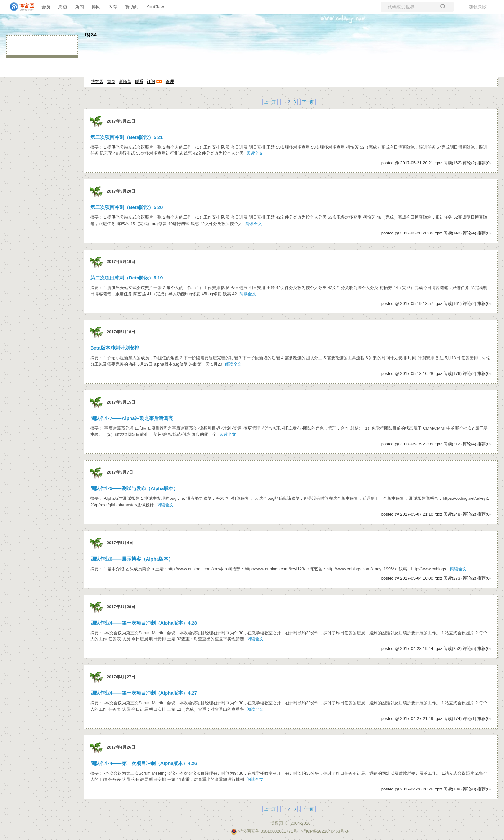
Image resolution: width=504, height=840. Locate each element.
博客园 (97, 82)
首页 (111, 82)
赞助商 (132, 7)
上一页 (270, 102)
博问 (96, 7)
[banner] (19, 7)
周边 (63, 7)
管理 (170, 82)
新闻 (79, 7)
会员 (46, 7)
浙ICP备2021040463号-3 (325, 831)
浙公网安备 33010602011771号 (264, 831)
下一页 (308, 102)
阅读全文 (255, 153)
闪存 (113, 7)
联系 (139, 82)
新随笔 (125, 82)
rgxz (91, 34)
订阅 (151, 82)
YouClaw (155, 7)
